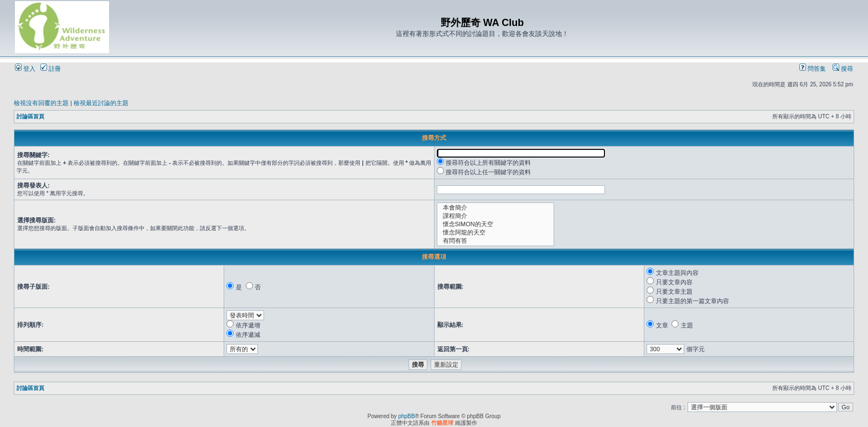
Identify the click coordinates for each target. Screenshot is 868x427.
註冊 (51, 69)
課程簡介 (496, 216)
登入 (25, 69)
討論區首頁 (30, 116)
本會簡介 (496, 208)
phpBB (406, 416)
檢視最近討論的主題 (101, 103)
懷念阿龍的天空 (496, 233)
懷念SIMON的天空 (496, 224)
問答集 (813, 69)
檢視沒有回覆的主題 (41, 103)
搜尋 (843, 69)
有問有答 (496, 241)
